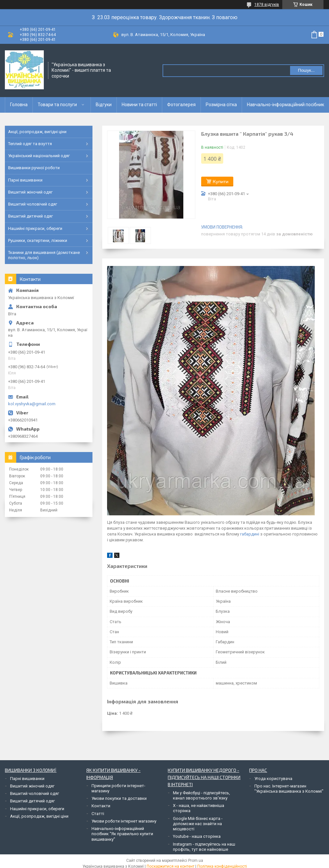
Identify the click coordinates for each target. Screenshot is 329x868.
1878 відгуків (267, 5)
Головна (19, 105)
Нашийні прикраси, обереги (35, 228)
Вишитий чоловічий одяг (33, 204)
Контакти (101, 806)
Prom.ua (196, 861)
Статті (98, 814)
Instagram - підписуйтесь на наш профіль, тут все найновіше (204, 847)
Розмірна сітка (221, 105)
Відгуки (104, 105)
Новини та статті (139, 105)
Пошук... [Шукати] (306, 70)
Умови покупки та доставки (119, 798)
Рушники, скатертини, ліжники (38, 240)
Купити (221, 181)
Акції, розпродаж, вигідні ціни (37, 132)
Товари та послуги (57, 105)
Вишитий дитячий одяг (30, 216)
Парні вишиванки (25, 180)
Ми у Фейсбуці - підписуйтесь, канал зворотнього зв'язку (201, 795)
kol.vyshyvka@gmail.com (32, 404)
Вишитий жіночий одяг (30, 192)
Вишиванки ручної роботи (34, 168)
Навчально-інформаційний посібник (286, 105)
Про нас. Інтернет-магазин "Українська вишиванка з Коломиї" (289, 789)
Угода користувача (273, 779)
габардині (250, 534)
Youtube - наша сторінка (197, 836)
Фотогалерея (181, 105)
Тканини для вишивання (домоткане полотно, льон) (44, 255)
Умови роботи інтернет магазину (124, 821)
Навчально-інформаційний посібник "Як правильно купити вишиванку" (122, 834)
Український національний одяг (39, 156)
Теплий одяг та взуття (30, 144)
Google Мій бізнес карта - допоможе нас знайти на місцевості (198, 824)
